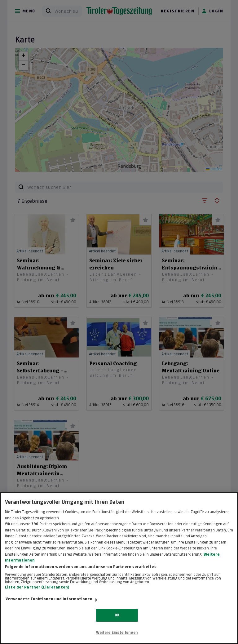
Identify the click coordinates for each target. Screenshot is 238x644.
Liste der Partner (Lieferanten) (37, 594)
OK (117, 622)
